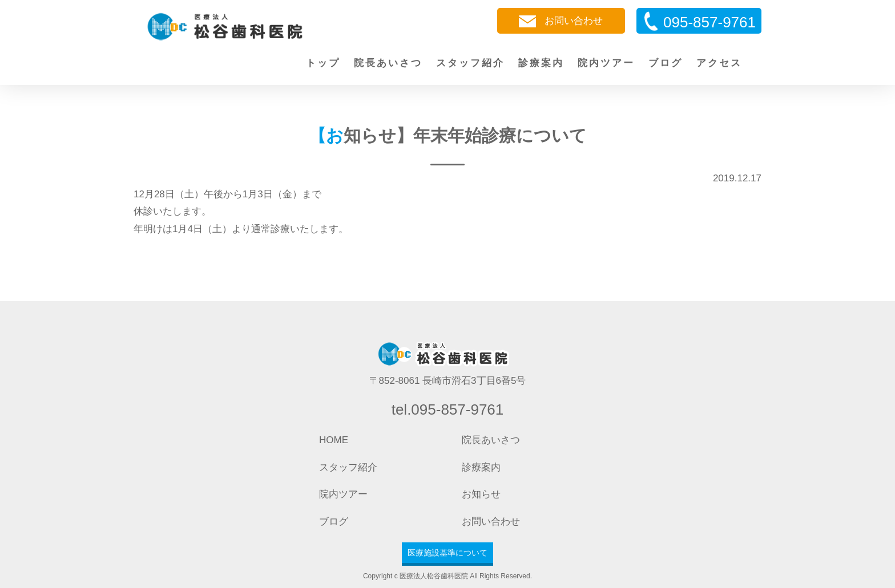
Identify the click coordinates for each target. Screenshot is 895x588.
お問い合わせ (561, 21)
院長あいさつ (388, 63)
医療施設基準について (447, 553)
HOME (334, 440)
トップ (323, 63)
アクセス (719, 63)
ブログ (666, 63)
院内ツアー (606, 63)
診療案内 (541, 63)
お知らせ (481, 494)
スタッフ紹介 (470, 63)
